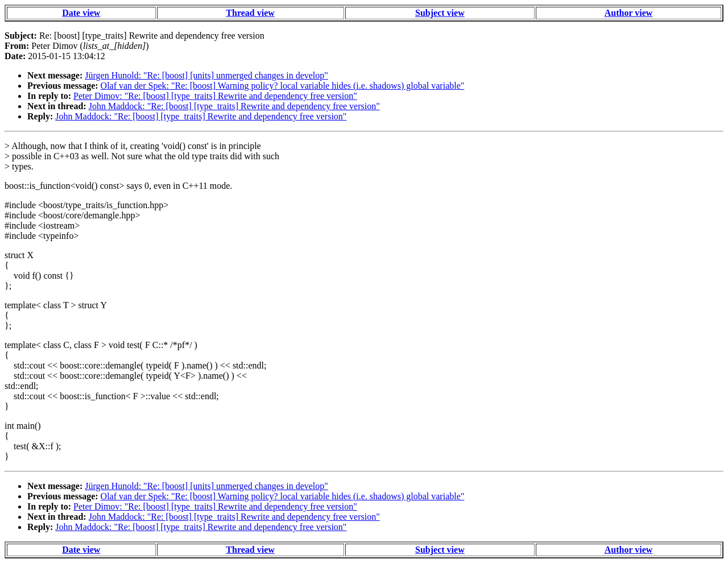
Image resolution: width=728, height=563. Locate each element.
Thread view (250, 13)
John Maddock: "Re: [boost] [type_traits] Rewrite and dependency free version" (234, 106)
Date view (81, 13)
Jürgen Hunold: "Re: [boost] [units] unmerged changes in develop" (206, 75)
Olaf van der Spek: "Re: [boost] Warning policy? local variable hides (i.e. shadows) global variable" (283, 86)
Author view (629, 13)
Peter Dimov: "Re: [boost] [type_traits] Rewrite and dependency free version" (215, 96)
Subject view (440, 13)
